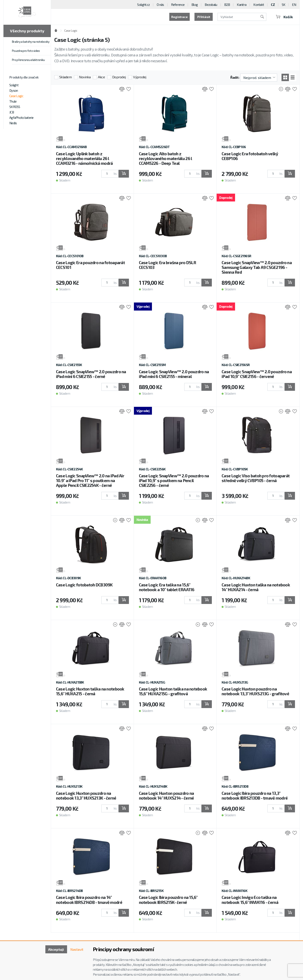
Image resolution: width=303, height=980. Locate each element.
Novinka (85, 77)
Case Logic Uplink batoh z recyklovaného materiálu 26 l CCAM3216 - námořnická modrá (84, 158)
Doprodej (119, 77)
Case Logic (16, 96)
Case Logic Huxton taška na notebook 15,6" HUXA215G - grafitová (173, 691)
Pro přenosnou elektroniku (28, 60)
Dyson (14, 90)
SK (284, 5)
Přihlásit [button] (204, 17)
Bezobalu (211, 5)
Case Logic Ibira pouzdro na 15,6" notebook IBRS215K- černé (168, 900)
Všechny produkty (27, 31)
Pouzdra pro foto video (26, 51)
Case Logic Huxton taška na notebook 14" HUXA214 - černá (256, 587)
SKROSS (15, 107)
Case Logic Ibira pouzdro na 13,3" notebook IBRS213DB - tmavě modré (255, 796)
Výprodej (140, 77)
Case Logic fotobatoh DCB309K (84, 585)
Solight (14, 85)
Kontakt (259, 5)
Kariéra (242, 5)
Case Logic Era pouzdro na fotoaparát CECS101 (90, 265)
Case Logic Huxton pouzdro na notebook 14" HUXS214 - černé (166, 796)
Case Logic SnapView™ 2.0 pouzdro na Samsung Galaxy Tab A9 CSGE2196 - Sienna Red (257, 267)
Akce (101, 77)
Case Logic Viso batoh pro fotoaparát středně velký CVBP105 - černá (256, 478)
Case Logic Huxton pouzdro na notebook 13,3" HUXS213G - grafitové (255, 691)
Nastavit (77, 949)
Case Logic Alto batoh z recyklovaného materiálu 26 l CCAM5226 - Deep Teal (165, 158)
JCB (12, 112)
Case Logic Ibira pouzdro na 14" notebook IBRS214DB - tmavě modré (89, 900)
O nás (160, 5)
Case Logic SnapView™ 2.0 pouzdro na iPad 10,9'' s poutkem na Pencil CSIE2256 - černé (174, 480)
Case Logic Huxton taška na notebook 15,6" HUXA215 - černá (90, 691)
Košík (284, 17)
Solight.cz (143, 5)
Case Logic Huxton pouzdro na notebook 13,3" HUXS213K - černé (86, 796)
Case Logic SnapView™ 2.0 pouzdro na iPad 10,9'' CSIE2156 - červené (257, 374)
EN (294, 5)
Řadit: (235, 77)
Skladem (65, 77)
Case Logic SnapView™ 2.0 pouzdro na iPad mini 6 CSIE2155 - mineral (174, 374)
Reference (178, 5)
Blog (195, 5)
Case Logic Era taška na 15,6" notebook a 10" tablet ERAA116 (167, 587)
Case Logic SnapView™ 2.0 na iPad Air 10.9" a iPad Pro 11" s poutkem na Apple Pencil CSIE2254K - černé (90, 480)
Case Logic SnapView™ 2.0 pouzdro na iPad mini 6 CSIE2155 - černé (91, 374)
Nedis (13, 123)
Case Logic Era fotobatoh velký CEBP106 (250, 156)
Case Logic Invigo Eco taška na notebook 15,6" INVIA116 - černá (250, 900)
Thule (13, 101)
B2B (227, 5)
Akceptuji (56, 949)
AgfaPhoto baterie (21, 118)
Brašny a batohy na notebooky (31, 42)
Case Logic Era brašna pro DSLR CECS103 (167, 265)
